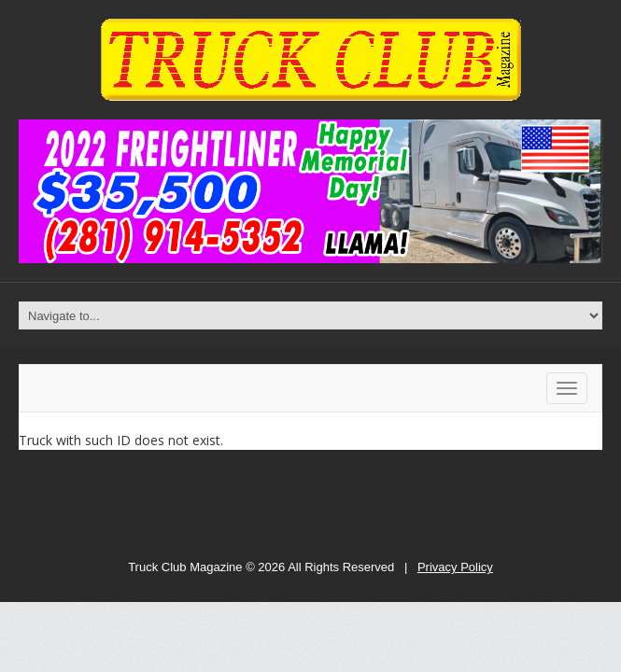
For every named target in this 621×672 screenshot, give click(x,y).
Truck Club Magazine (185, 567)
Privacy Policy (455, 567)
